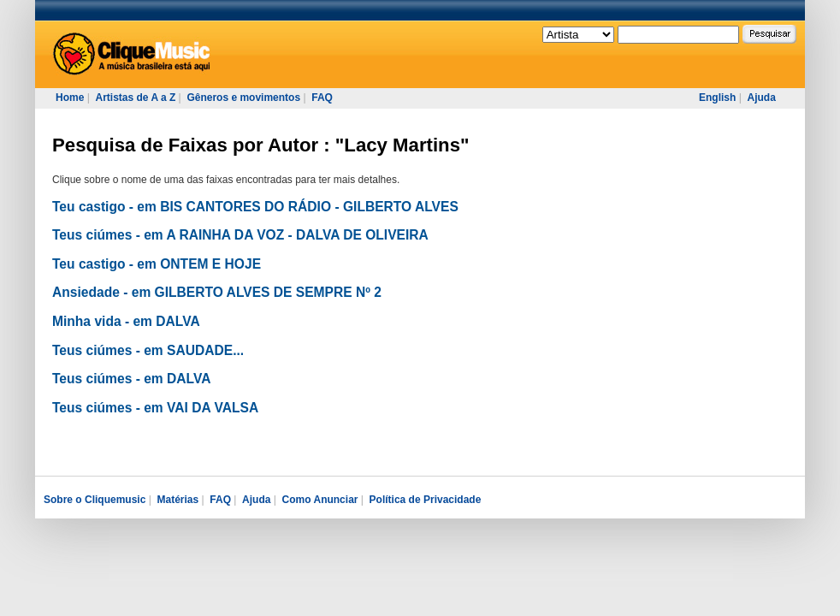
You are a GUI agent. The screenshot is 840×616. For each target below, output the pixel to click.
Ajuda (761, 98)
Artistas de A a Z (135, 98)
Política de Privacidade (426, 500)
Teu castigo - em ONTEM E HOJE (157, 264)
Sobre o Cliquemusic (95, 500)
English (717, 98)
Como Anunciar (320, 500)
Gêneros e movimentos (243, 98)
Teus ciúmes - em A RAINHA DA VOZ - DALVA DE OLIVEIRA (240, 235)
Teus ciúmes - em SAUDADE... (148, 350)
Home (70, 98)
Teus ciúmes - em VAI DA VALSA (155, 408)
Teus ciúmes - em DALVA (131, 379)
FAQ (322, 98)
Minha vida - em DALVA (126, 321)
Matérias (177, 500)
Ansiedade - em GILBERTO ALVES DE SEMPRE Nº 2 (217, 292)
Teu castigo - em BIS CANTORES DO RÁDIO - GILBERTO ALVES (255, 207)
